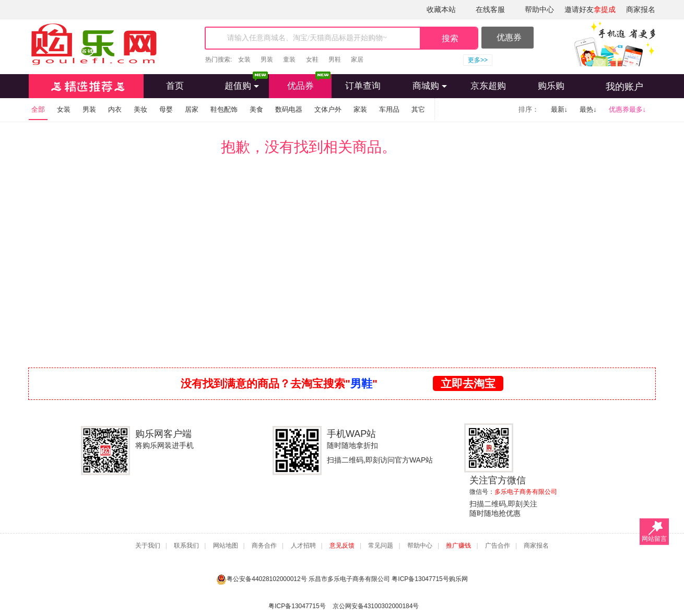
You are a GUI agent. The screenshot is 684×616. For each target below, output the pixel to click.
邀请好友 (590, 9)
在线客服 (490, 9)
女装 (244, 60)
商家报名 (641, 9)
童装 (289, 60)
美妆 (140, 109)
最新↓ (559, 109)
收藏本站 (441, 9)
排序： (529, 109)
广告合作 (498, 546)
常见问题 (381, 546)
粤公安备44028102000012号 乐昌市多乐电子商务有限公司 (304, 579)
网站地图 (226, 546)
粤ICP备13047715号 (420, 579)
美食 (256, 109)
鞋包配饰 (224, 109)
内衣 (115, 109)
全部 (38, 109)
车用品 (389, 109)
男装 (267, 60)
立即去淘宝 (468, 383)
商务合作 (264, 546)
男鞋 (335, 60)
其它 (418, 109)
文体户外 (328, 109)
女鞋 (312, 60)
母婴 (166, 109)
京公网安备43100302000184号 (376, 606)
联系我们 (186, 546)
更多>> (478, 60)
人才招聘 (303, 546)
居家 (192, 109)
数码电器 (289, 109)
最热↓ (588, 109)
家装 (360, 109)
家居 (357, 60)
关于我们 (148, 546)
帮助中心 (539, 9)
